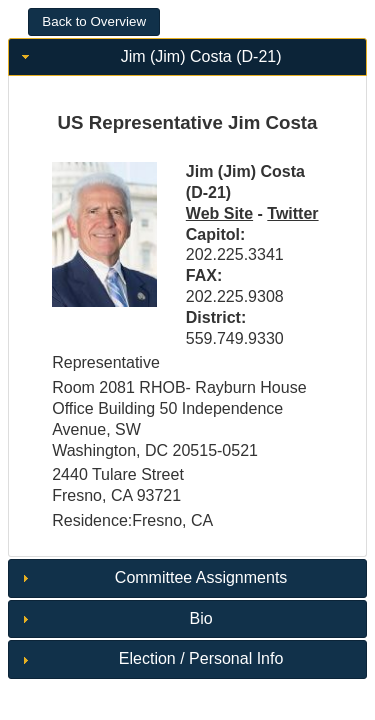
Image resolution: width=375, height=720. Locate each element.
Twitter (292, 213)
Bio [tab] (115, 618)
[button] (94, 22)
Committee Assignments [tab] (152, 577)
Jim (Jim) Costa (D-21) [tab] (149, 56)
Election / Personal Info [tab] (150, 658)
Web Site (219, 213)
